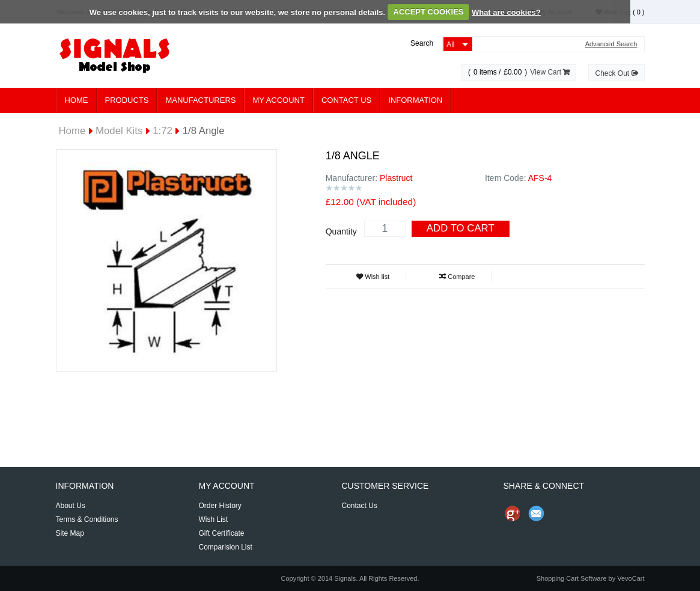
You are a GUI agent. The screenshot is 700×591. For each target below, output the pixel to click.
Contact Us (346, 100)
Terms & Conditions (87, 519)
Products (127, 100)
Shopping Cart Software (572, 578)
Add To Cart (461, 228)
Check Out (616, 73)
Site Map (70, 533)
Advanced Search (611, 44)
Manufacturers (200, 100)
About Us (71, 506)
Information (415, 100)
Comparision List (225, 547)
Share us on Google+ (513, 513)
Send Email (537, 513)
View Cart (550, 72)
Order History (220, 506)
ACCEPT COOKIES (429, 12)
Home (77, 100)
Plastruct (396, 178)
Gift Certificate (221, 533)
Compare (457, 277)
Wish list (373, 277)
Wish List (213, 519)
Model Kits (119, 131)
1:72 (163, 131)
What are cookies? (506, 12)
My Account (278, 100)
